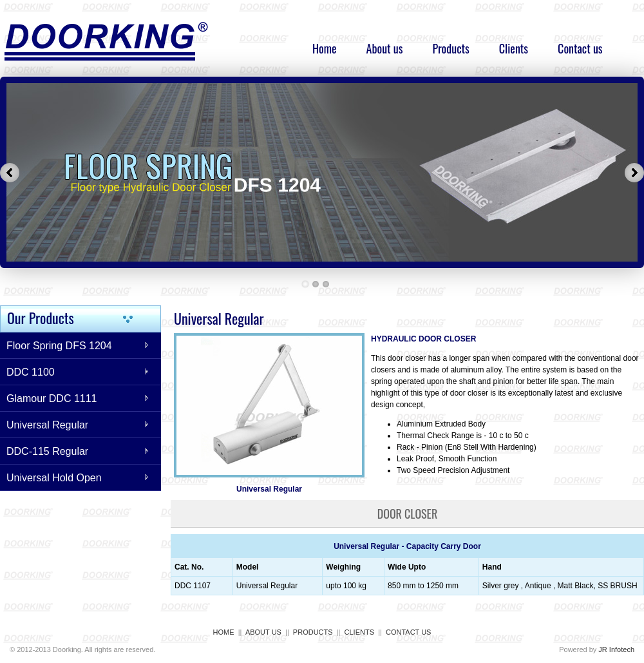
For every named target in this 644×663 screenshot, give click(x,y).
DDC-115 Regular (47, 451)
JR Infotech (616, 649)
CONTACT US (409, 632)
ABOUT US (263, 632)
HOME (224, 632)
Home (325, 48)
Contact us (580, 48)
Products (450, 48)
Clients (514, 48)
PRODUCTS (313, 632)
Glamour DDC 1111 (52, 399)
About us (385, 48)
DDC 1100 (31, 372)
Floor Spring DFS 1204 (59, 346)
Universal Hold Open (54, 478)
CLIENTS (359, 632)
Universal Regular (47, 425)
